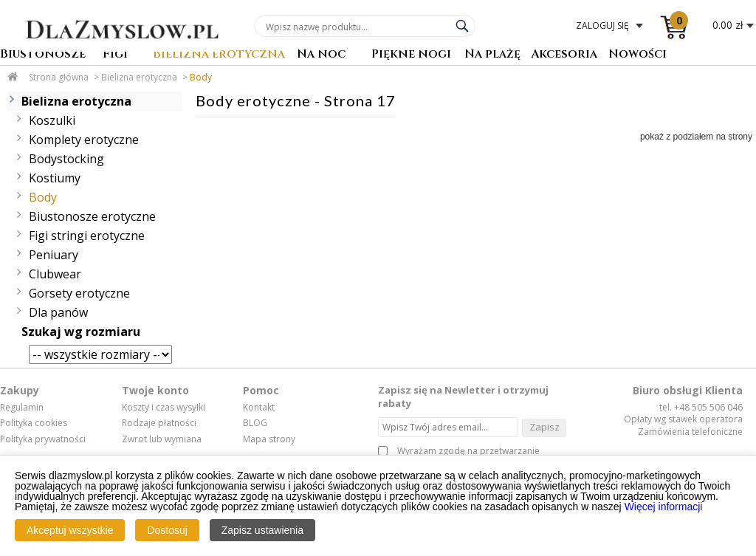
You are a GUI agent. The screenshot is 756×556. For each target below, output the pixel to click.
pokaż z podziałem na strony (696, 137)
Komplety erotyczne (84, 140)
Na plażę (492, 55)
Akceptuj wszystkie (70, 530)
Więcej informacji (664, 507)
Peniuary (54, 255)
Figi (115, 55)
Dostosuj (167, 530)
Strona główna (59, 77)
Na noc (321, 55)
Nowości (638, 55)
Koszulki (52, 120)
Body (201, 77)
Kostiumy (55, 178)
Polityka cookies (34, 423)
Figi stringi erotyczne (87, 236)
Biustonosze (43, 55)
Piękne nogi (411, 55)
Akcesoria (564, 55)
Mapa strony (269, 439)
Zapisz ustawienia (262, 530)
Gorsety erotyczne (79, 293)
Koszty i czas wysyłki (164, 408)
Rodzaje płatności (159, 423)
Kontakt (259, 408)
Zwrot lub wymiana (162, 439)
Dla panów (58, 312)
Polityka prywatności (43, 439)
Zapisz (544, 427)
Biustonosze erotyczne (92, 216)
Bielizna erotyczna (219, 55)
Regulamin (22, 408)
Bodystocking (66, 159)
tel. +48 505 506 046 (701, 407)
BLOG (255, 423)
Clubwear (55, 274)
